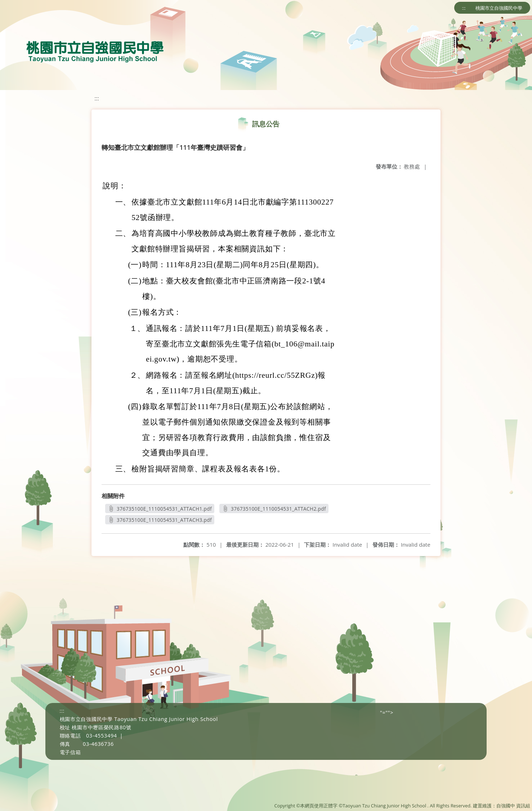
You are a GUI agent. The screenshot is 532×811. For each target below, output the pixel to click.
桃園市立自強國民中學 (499, 8)
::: (464, 8)
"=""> (387, 713)
